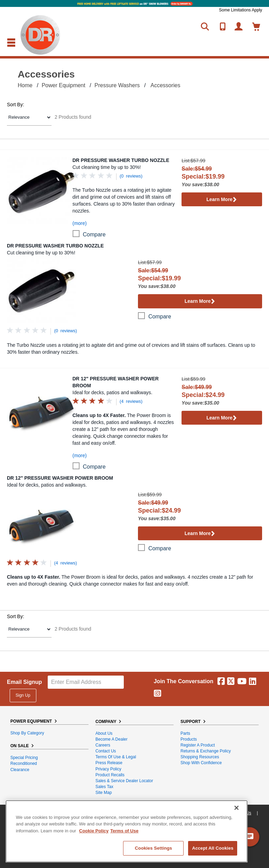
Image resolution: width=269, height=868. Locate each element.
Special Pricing (24, 758)
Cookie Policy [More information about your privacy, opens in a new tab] (94, 831)
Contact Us (106, 751)
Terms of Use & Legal (116, 757)
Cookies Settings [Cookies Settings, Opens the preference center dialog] (154, 848)
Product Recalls (110, 775)
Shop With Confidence (201, 763)
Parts (185, 733)
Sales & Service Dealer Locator (124, 781)
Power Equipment (63, 85)
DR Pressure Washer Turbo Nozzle (121, 160)
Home (25, 85)
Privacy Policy (108, 769)
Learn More (222, 200)
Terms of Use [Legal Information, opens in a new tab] (124, 831)
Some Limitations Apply (240, 10)
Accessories (165, 85)
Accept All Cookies (213, 848)
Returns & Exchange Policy (206, 751)
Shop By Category (27, 733)
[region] (127, 831)
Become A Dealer (112, 739)
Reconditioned (24, 763)
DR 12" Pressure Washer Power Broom (116, 382)
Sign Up (23, 695)
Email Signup (24, 682)
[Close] (236, 808)
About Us (104, 733)
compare (94, 234)
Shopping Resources (200, 757)
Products (189, 739)
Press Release (109, 763)
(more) (80, 223)
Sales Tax (104, 787)
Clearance (20, 770)
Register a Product (198, 745)
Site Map (104, 793)
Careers (103, 745)
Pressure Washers (117, 85)
